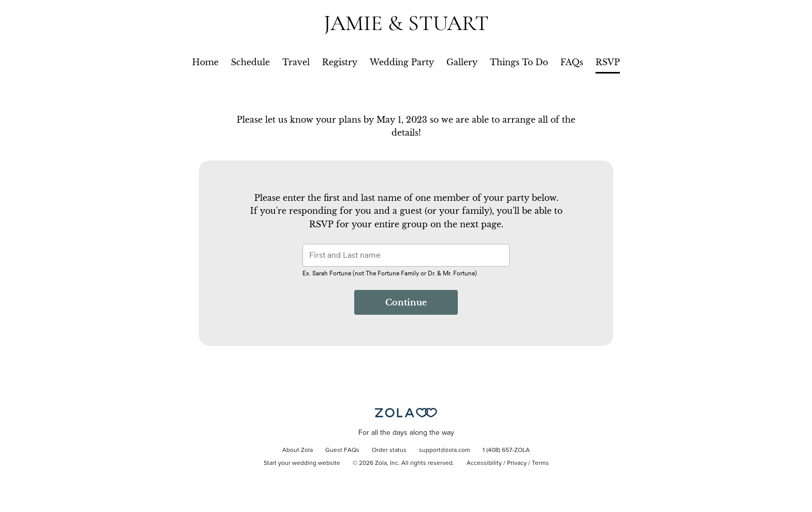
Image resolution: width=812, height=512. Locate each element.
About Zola (298, 450)
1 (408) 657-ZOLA (506, 450)
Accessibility (484, 463)
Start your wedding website (302, 463)
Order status (389, 450)
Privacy (517, 463)
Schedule (250, 62)
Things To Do (519, 62)
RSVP (608, 62)
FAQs (572, 62)
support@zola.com (445, 450)
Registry (340, 62)
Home (205, 62)
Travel (296, 62)
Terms (540, 463)
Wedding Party (402, 62)
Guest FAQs (342, 450)
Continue (406, 302)
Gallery (462, 62)
